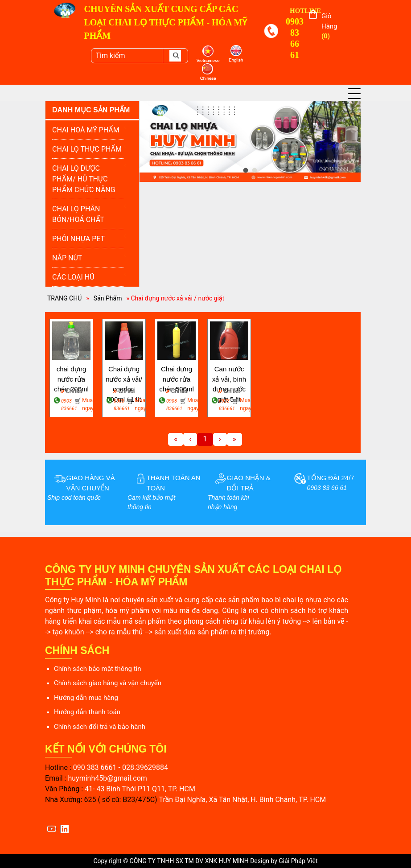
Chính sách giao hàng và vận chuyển (108, 683)
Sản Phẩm (108, 298)
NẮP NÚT (67, 258)
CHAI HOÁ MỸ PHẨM (86, 130)
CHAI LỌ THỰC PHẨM (87, 149)
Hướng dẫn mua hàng (86, 698)
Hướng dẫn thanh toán (87, 712)
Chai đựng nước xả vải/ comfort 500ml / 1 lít (124, 375)
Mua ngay (86, 404)
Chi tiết (71, 390)
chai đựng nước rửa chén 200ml (71, 375)
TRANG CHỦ (64, 298)
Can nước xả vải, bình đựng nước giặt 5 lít (229, 375)
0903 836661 (67, 405)
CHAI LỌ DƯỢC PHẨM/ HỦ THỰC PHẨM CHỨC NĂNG (84, 179)
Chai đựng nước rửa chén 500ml (177, 375)
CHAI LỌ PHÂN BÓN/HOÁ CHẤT (78, 214)
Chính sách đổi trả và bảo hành (100, 727)
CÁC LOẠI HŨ (73, 277)
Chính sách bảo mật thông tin (98, 669)
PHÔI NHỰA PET (78, 239)
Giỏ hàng (329, 26)
